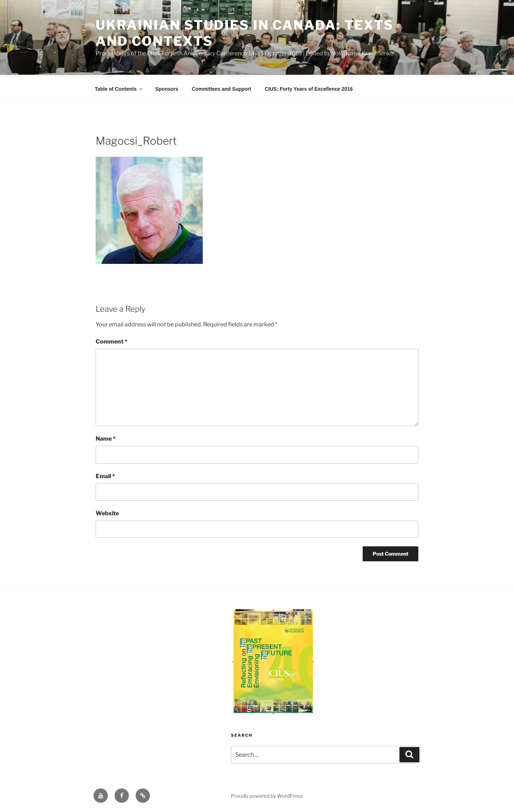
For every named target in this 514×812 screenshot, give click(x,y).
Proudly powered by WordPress (267, 795)
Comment (112, 340)
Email (105, 475)
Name (106, 438)
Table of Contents (119, 88)
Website (107, 512)
